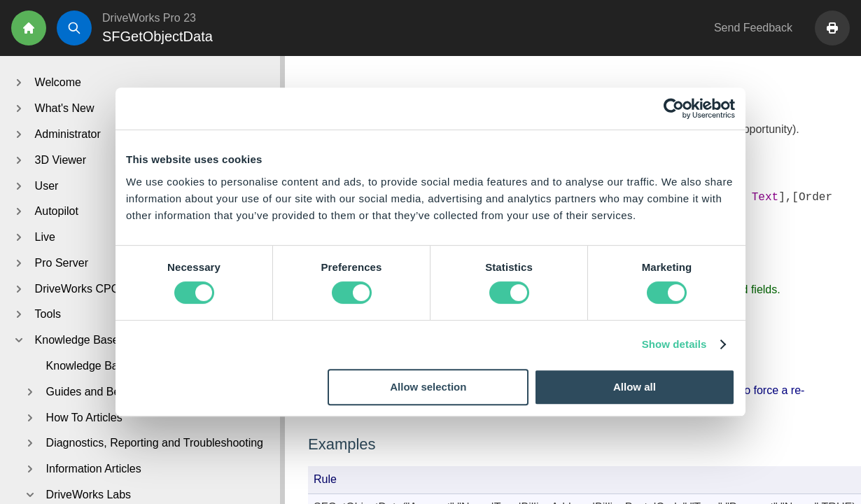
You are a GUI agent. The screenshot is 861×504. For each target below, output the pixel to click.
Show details (674, 344)
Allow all (635, 387)
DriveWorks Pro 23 (149, 18)
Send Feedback (753, 28)
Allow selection (428, 387)
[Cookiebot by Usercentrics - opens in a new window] (674, 108)
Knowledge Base (88, 366)
